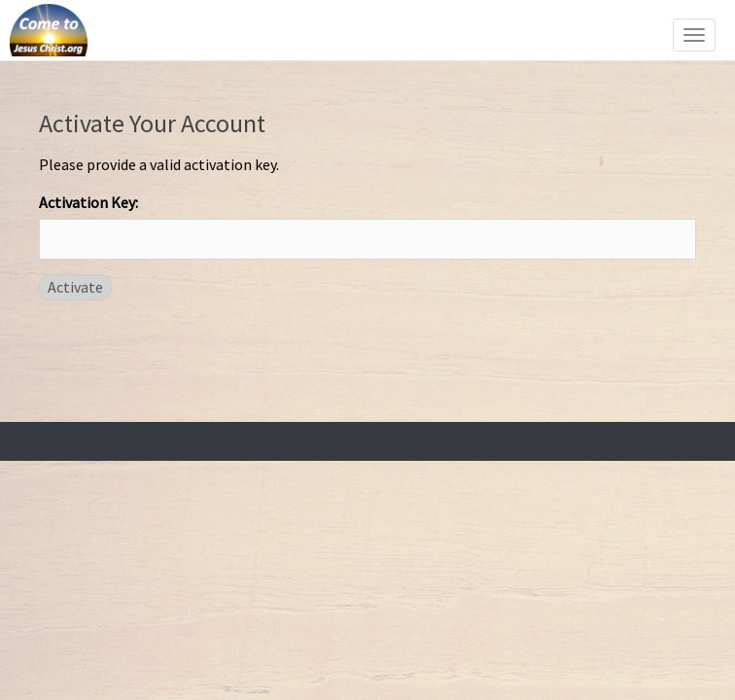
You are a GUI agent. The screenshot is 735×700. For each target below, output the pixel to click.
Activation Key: (88, 202)
